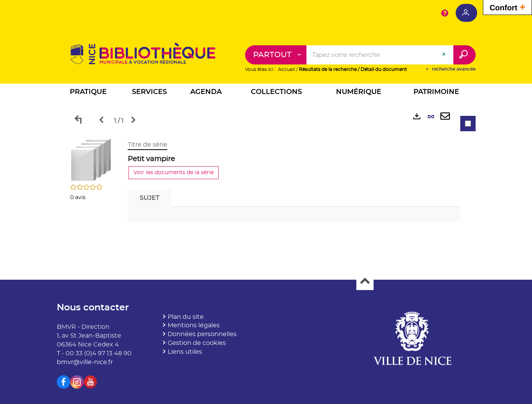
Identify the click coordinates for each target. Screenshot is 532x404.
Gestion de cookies (197, 343)
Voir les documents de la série (174, 173)
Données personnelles (202, 334)
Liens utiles (185, 352)
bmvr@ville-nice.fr (85, 362)
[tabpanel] (266, 183)
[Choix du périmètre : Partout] (276, 55)
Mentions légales (194, 325)
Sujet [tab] (149, 198)
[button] (88, 93)
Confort (507, 7)
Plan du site (186, 317)
